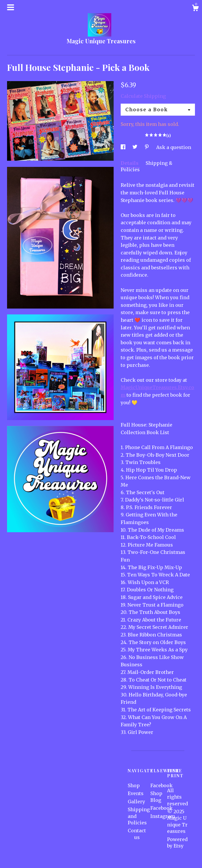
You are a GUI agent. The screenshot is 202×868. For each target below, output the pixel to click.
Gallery (136, 802)
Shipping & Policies (147, 166)
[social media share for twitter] (135, 147)
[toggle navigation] (11, 7)
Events (136, 793)
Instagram (163, 816)
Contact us (137, 834)
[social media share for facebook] (124, 147)
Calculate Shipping (143, 96)
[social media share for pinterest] (147, 147)
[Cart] (195, 9)
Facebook (161, 785)
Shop (134, 785)
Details (130, 163)
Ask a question (174, 147)
